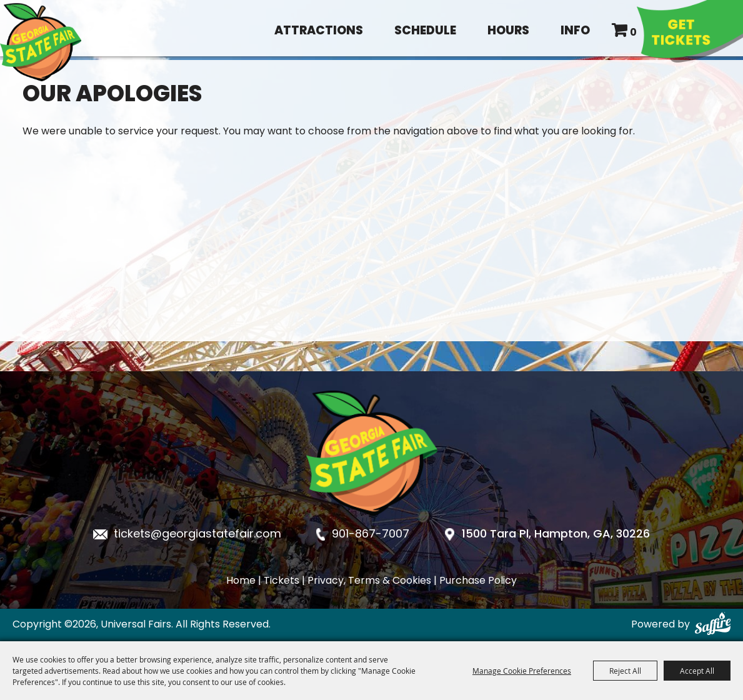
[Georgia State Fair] (372, 526)
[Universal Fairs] (41, 42)
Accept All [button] (697, 671)
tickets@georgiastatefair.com (197, 535)
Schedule (425, 32)
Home (241, 581)
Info (575, 32)
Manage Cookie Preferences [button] (522, 671)
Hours (508, 32)
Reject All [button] (625, 671)
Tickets (282, 581)
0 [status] (633, 33)
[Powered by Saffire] (713, 625)
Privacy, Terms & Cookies (369, 581)
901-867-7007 (371, 535)
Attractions (319, 32)
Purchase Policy (478, 581)
